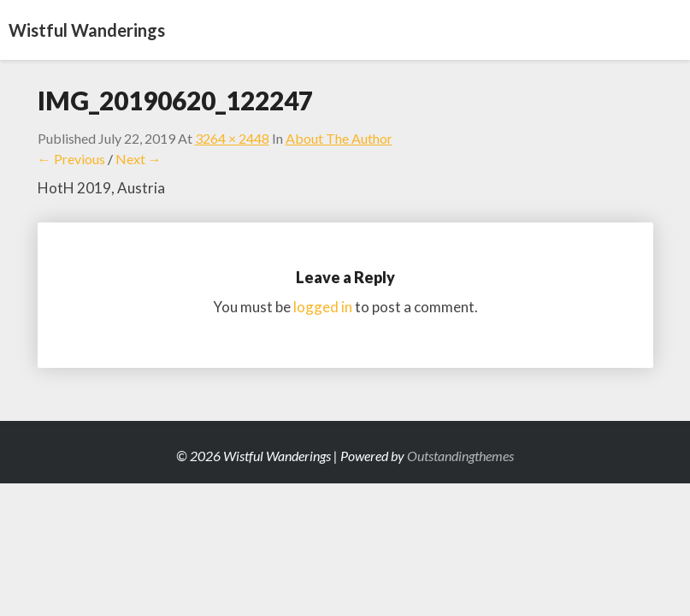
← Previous (71, 159)
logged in (323, 307)
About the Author (339, 138)
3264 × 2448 (232, 138)
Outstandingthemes (460, 456)
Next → (139, 159)
